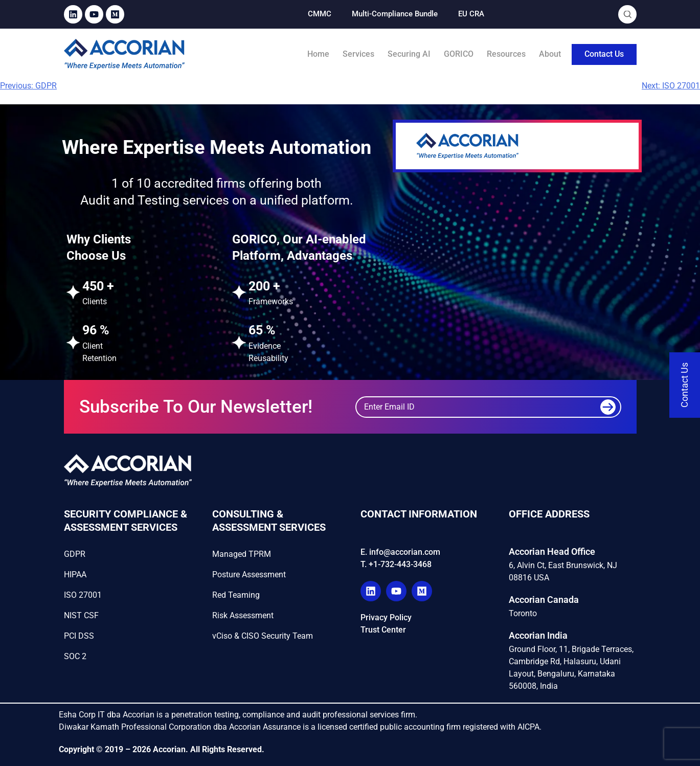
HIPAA (75, 574)
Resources (506, 54)
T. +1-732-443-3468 (396, 564)
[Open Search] (628, 15)
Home (318, 54)
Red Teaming (236, 595)
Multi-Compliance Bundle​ (395, 14)
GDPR (75, 554)
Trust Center (383, 630)
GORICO (459, 54)
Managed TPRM (242, 554)
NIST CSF (81, 615)
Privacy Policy (386, 617)
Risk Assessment (243, 615)
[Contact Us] (685, 385)
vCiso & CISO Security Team (263, 636)
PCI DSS (79, 636)
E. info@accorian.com (400, 552)
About (550, 54)
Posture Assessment (249, 574)
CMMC (320, 14)
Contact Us (604, 54)
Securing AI (409, 54)
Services (358, 54)
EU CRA (471, 14)
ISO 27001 (83, 595)
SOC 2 (75, 656)
